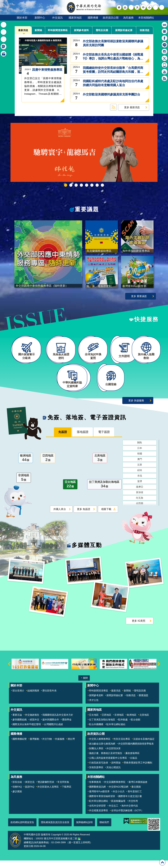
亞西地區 (48, 466)
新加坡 (140, 500)
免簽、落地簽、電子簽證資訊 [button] (4, 46)
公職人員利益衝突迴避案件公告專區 (108, 766)
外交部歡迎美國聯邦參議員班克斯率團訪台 (111, 96)
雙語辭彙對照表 (46, 790)
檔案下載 (106, 517)
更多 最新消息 (132, 107)
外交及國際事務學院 (115, 790)
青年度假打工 (135, 799)
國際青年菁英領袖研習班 (102, 804)
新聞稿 (38, 30)
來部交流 (30, 790)
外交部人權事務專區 (100, 747)
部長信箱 (164, 31)
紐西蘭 (140, 511)
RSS (164, 78)
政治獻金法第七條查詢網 (102, 751)
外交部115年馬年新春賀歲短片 (66, 185)
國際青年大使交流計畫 (130, 804)
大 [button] (137, 7)
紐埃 (140, 478)
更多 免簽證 (84, 517)
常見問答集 (63, 790)
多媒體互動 (87, 553)
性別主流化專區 (122, 747)
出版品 (134, 766)
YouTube (164, 72)
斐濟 (140, 489)
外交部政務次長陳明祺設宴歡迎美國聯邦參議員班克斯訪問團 (113, 43)
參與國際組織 (20, 727)
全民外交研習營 (97, 813)
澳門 (140, 467)
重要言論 (17, 722)
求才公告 (94, 708)
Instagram (164, 51)
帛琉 (140, 484)
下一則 (159, 671)
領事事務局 (95, 790)
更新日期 (28, 854)
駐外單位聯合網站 (99, 809)
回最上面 (162, 862)
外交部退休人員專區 (48, 794)
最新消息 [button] (4, 25)
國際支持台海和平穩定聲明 (27, 732)
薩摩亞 (140, 495)
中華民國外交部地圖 (79, 846)
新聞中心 (40, 18)
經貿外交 (35, 727)
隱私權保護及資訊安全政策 (55, 830)
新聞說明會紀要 (124, 30)
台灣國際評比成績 (53, 732)
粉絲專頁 (164, 38)
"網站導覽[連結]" (125, 7)
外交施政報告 (32, 722)
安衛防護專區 (96, 775)
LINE (164, 45)
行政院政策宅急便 (99, 770)
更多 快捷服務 (136, 408)
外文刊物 (47, 747)
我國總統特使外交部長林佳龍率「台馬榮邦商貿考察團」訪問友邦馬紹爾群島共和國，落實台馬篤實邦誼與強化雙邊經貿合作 (113, 70)
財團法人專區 (96, 756)
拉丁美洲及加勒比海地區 (104, 492)
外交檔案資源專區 (99, 818)
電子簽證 (106, 440)
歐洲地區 (26, 466)
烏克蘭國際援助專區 (92, 185)
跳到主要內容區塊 (1, 1)
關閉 (85, 686)
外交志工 (114, 813)
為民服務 (128, 18)
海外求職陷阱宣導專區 (87, 185)
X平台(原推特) (164, 58)
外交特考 (133, 809)
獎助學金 (67, 727)
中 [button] (143, 7)
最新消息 (23, 30)
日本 (140, 456)
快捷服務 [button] (4, 39)
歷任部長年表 (49, 698)
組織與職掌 (33, 698)
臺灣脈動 (35, 747)
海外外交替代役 (130, 813)
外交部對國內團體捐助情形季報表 (136, 751)
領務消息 (145, 30)
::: (11, 22)
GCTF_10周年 (81, 185)
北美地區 (100, 466)
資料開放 (116, 770)
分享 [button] (156, 7)
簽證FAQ (30, 794)
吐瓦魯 (140, 506)
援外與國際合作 (51, 727)
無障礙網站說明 (84, 830)
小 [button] (149, 7)
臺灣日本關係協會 (138, 790)
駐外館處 (123, 727)
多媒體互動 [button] (4, 54)
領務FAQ (17, 794)
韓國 (140, 462)
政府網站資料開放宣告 (22, 830)
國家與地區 (75, 18)
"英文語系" (131, 7)
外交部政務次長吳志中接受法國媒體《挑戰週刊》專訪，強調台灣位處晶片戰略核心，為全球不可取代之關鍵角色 (113, 57)
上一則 (9, 671)
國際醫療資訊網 (97, 794)
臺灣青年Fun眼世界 (99, 799)
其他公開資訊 (114, 775)
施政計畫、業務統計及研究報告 (106, 761)
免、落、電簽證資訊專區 (102, 185)
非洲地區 (24, 486)
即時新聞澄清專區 (58, 30)
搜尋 (162, 7)
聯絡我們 (104, 830)
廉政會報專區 (132, 761)
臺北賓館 (136, 794)
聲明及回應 (102, 30)
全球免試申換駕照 (97, 185)
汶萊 (140, 473)
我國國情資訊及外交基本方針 (58, 722)
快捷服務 (146, 320)
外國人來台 (60, 517)
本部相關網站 (146, 18)
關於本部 (22, 18)
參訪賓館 (17, 799)
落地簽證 (83, 440)
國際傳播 (93, 18)
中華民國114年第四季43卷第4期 (71, 185)
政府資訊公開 (111, 18)
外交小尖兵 (119, 799)
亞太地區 (70, 492)
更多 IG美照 (139, 628)
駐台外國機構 (96, 732)
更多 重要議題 (139, 297)
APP (164, 65)
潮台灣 (71, 747)
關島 (140, 450)
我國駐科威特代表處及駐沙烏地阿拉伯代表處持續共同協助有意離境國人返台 (113, 83)
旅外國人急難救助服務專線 (164, 25)
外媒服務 (60, 747)
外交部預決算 (114, 756)
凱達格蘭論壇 (118, 809)
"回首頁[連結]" (119, 7)
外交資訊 (57, 18)
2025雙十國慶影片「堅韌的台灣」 (76, 185)
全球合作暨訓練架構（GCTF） (127, 818)
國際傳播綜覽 (20, 747)
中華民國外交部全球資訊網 (84, 7)
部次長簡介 (18, 698)
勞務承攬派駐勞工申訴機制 (138, 770)
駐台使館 (136, 727)
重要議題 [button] (4, 32)
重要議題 (87, 209)
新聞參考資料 (81, 30)
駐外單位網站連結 (116, 732)
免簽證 (60, 440)
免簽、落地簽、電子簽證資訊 (87, 425)
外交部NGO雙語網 (119, 794)
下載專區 (67, 794)
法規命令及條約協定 (144, 747)
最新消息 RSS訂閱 (113, 107)
